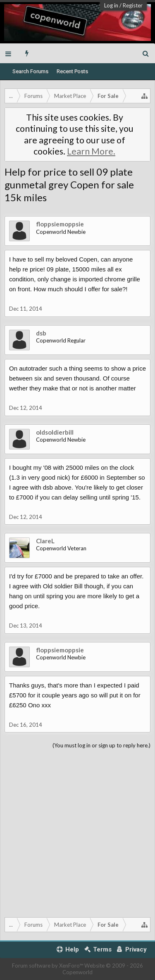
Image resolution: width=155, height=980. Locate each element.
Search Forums (30, 71)
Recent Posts (72, 71)
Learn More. (91, 151)
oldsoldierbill (55, 432)
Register (133, 5)
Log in (111, 5)
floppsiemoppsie (60, 224)
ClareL (45, 541)
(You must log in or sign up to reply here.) (101, 745)
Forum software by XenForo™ (48, 966)
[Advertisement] (77, 831)
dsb (41, 333)
